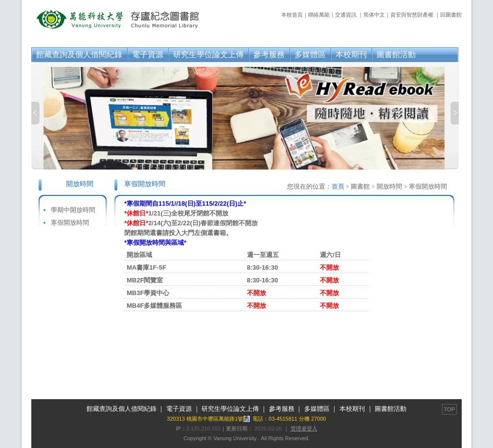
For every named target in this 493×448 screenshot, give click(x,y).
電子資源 (148, 54)
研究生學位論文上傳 (208, 54)
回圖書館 (451, 15)
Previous (36, 113)
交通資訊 (346, 15)
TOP (449, 409)
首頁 (338, 186)
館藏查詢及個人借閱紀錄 (79, 54)
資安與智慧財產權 (412, 15)
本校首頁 (292, 15)
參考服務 (269, 54)
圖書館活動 (396, 54)
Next (454, 113)
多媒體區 (310, 54)
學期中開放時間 (73, 210)
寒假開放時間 (70, 223)
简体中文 (374, 15)
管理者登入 (304, 428)
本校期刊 (351, 54)
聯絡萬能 (319, 15)
